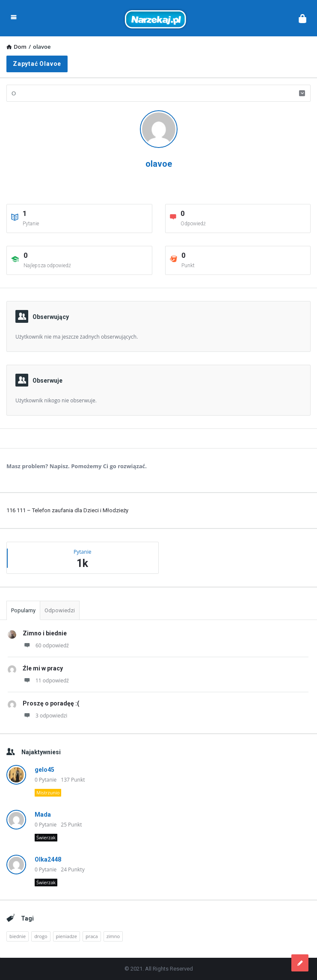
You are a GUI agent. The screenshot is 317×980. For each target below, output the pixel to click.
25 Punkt (71, 825)
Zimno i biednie (45, 633)
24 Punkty (73, 869)
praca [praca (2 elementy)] (92, 936)
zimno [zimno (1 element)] (113, 936)
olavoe (159, 164)
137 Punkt (73, 780)
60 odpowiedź (46, 645)
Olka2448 (48, 859)
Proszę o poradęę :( (51, 703)
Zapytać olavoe (37, 64)
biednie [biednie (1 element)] (18, 936)
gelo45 (44, 770)
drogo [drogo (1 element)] (41, 936)
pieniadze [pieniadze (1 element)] (67, 936)
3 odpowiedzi (45, 716)
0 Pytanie (46, 780)
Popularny (23, 610)
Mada (43, 815)
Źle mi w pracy (43, 668)
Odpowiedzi (60, 610)
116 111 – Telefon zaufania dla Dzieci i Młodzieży (67, 510)
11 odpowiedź (46, 680)
